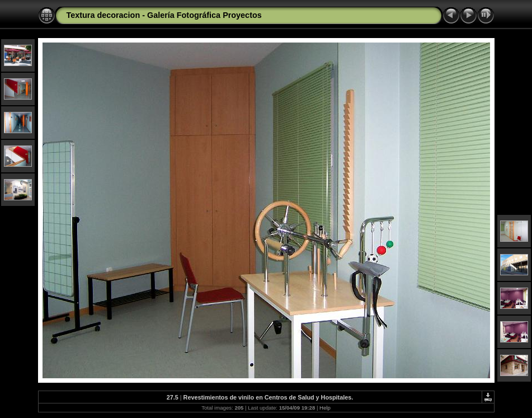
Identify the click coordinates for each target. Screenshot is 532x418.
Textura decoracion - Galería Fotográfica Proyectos (164, 15)
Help (325, 408)
